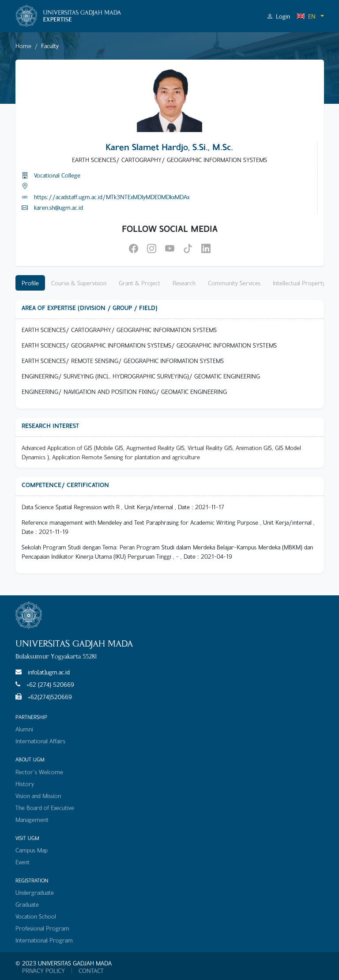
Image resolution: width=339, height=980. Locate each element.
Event (23, 862)
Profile (30, 283)
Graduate (27, 904)
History (25, 784)
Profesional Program (42, 928)
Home (23, 46)
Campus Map (32, 850)
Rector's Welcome (39, 772)
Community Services (234, 283)
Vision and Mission (38, 796)
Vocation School (36, 916)
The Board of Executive (45, 808)
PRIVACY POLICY (43, 971)
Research (184, 283)
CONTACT (91, 971)
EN (306, 16)
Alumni (24, 729)
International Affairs (40, 741)
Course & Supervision (79, 283)
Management (32, 819)
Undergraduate (35, 892)
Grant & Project (139, 283)
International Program (44, 940)
